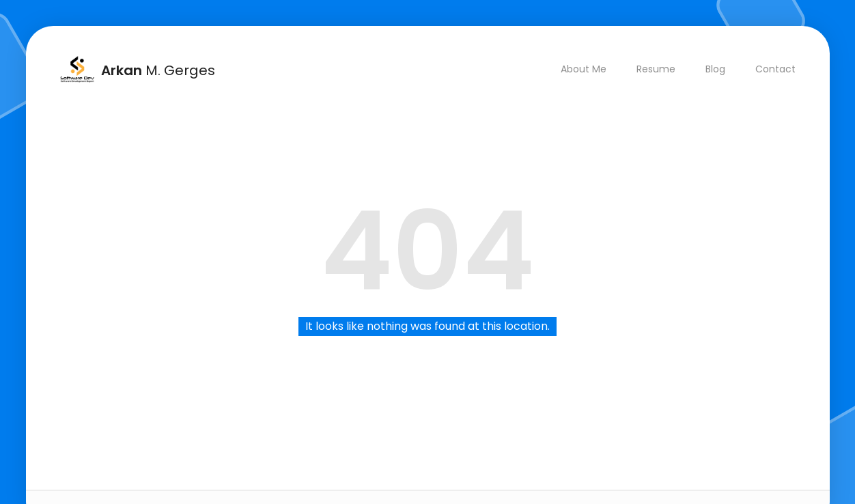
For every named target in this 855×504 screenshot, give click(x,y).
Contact (775, 69)
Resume (655, 69)
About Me (583, 69)
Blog (715, 69)
